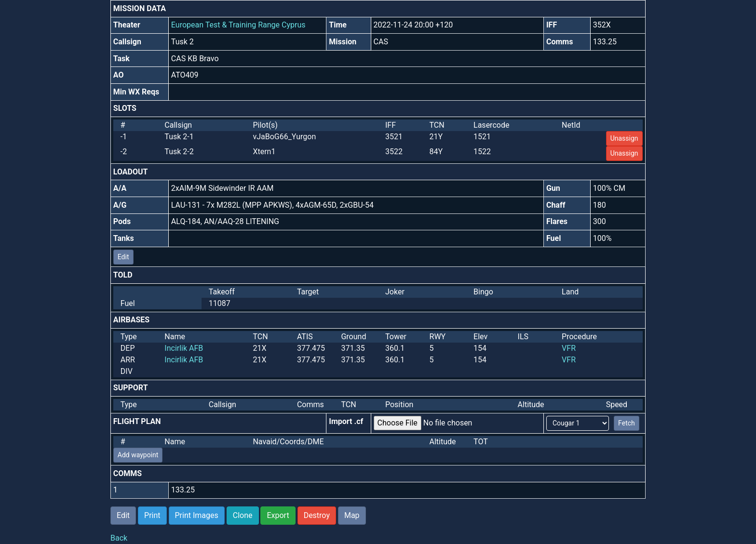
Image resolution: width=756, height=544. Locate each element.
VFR (569, 348)
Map (352, 515)
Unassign (624, 138)
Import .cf (346, 421)
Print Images (197, 515)
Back (119, 538)
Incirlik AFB (184, 348)
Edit (123, 257)
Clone (243, 515)
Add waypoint (138, 455)
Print (152, 515)
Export (278, 515)
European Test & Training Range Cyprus (238, 25)
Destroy (317, 515)
